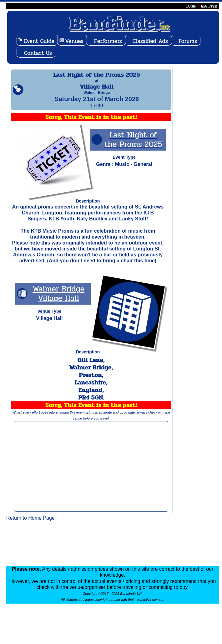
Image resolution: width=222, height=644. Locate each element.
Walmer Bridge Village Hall (58, 299)
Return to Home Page (30, 524)
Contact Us (38, 53)
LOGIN (192, 6)
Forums (188, 41)
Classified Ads (150, 41)
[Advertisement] (91, 472)
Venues (74, 41)
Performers (108, 41)
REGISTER (209, 6)
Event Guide (39, 41)
